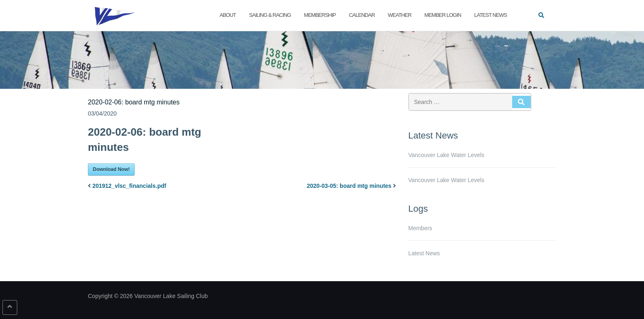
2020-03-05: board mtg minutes (349, 186)
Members (420, 228)
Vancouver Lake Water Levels (446, 155)
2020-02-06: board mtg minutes (134, 102)
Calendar (362, 15)
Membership (320, 15)
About (228, 15)
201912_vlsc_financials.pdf (129, 186)
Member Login (443, 15)
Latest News (490, 15)
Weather (399, 15)
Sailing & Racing (270, 15)
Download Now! (111, 169)
